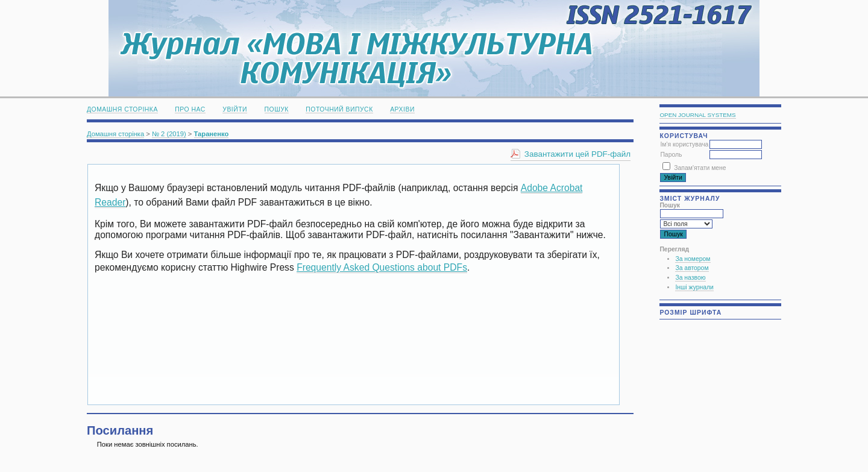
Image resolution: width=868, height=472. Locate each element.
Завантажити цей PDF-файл (577, 154)
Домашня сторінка (122, 109)
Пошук (277, 109)
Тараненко (212, 134)
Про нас (190, 109)
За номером (693, 259)
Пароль (671, 155)
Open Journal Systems (697, 115)
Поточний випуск (339, 109)
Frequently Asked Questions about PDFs (382, 267)
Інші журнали (694, 287)
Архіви (402, 109)
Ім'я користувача (684, 144)
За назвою (690, 278)
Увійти (235, 109)
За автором (692, 268)
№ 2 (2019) (169, 134)
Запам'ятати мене (700, 168)
